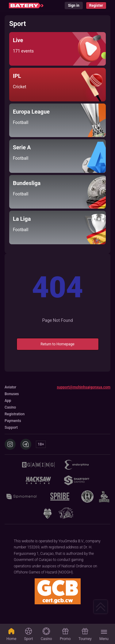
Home (11, 634)
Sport (29, 634)
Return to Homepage (57, 344)
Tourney (85, 634)
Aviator (10, 387)
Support (11, 428)
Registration (15, 414)
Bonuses (12, 394)
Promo (65, 634)
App (8, 401)
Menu (104, 635)
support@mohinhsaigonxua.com (84, 387)
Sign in (74, 5)
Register (96, 5)
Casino (46, 634)
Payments (13, 421)
